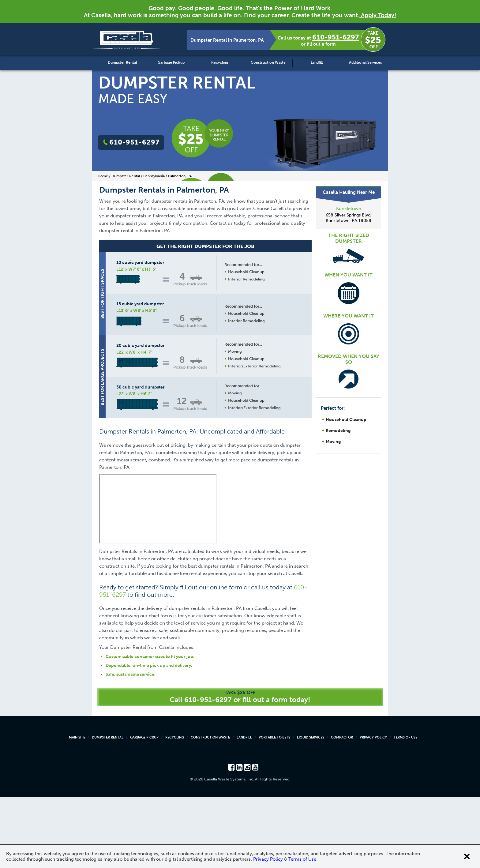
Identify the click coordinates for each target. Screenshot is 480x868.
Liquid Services (311, 809)
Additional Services (365, 62)
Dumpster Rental (122, 62)
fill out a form (321, 44)
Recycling (220, 62)
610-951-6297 (336, 37)
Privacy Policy (373, 809)
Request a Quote (246, 474)
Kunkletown (349, 209)
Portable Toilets (274, 809)
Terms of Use (405, 809)
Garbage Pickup (171, 62)
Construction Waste (268, 62)
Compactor (342, 809)
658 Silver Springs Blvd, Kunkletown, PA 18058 (349, 218)
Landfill (317, 62)
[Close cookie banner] (467, 856)
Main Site (77, 809)
